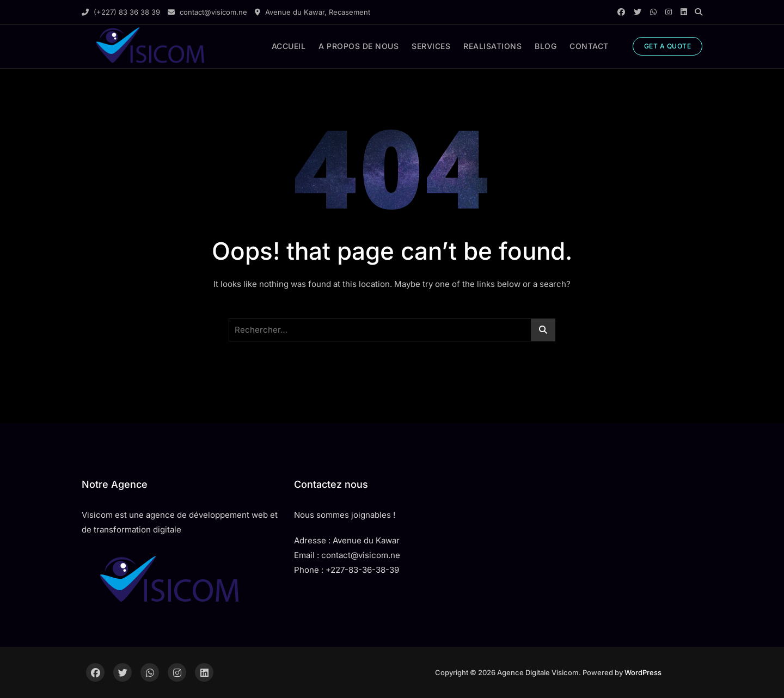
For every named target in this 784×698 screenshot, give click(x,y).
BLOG (546, 46)
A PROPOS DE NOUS (359, 46)
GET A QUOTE (668, 46)
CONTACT (589, 46)
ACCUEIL (289, 46)
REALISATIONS (492, 46)
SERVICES (431, 46)
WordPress (643, 672)
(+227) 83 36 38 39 (121, 12)
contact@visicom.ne (207, 12)
